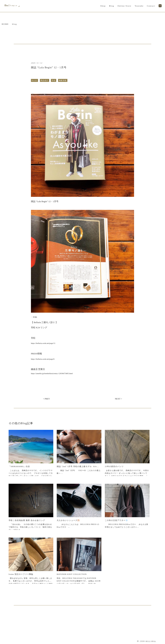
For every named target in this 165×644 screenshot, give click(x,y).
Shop (103, 6)
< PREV (46, 399)
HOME (5, 24)
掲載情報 (63, 80)
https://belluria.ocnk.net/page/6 (43, 359)
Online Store (124, 6)
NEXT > (118, 399)
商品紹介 (45, 80)
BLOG (34, 80)
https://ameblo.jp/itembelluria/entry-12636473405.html (52, 373)
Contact (151, 6)
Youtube (139, 6)
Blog (112, 6)
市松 (54, 80)
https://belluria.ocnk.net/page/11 (43, 343)
